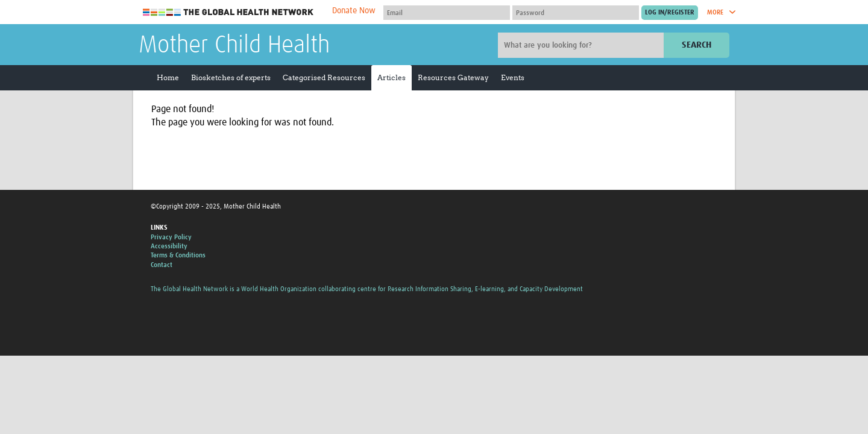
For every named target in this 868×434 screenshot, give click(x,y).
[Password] (576, 13)
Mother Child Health (234, 46)
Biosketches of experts (231, 77)
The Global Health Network (228, 12)
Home (168, 77)
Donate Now (354, 11)
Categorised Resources (324, 77)
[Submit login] (670, 13)
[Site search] (582, 45)
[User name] (447, 13)
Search (697, 45)
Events (513, 77)
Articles (392, 77)
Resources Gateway (453, 77)
